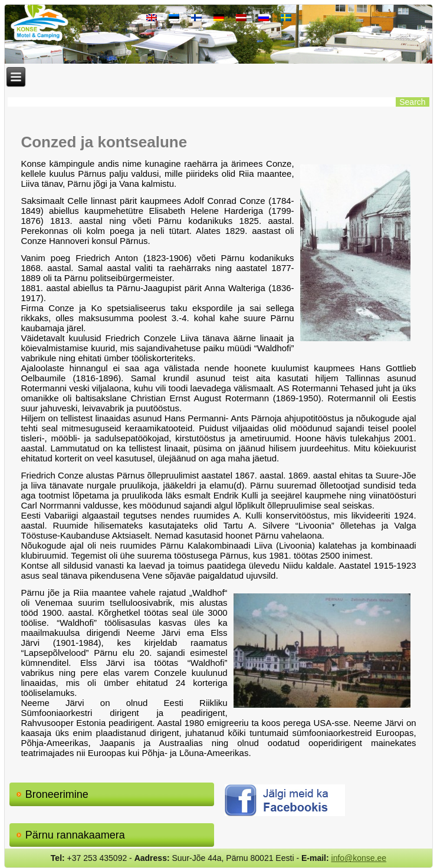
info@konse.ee (359, 858)
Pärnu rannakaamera (75, 835)
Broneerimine (57, 794)
